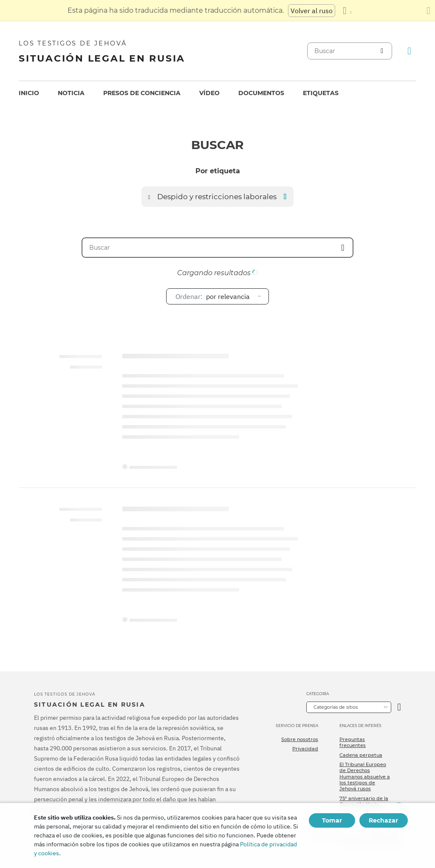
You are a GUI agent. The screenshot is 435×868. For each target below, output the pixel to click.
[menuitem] (29, 93)
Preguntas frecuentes (353, 742)
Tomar (332, 820)
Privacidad (305, 749)
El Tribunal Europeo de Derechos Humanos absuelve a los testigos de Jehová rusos (365, 776)
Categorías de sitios (336, 707)
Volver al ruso (312, 11)
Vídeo (209, 93)
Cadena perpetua (361, 755)
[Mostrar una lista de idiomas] (347, 11)
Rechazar (383, 820)
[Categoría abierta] (399, 707)
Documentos (261, 93)
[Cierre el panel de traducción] (428, 11)
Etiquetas (321, 93)
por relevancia (213, 296)
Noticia (71, 93)
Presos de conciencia (142, 93)
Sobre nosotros (300, 739)
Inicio (29, 93)
